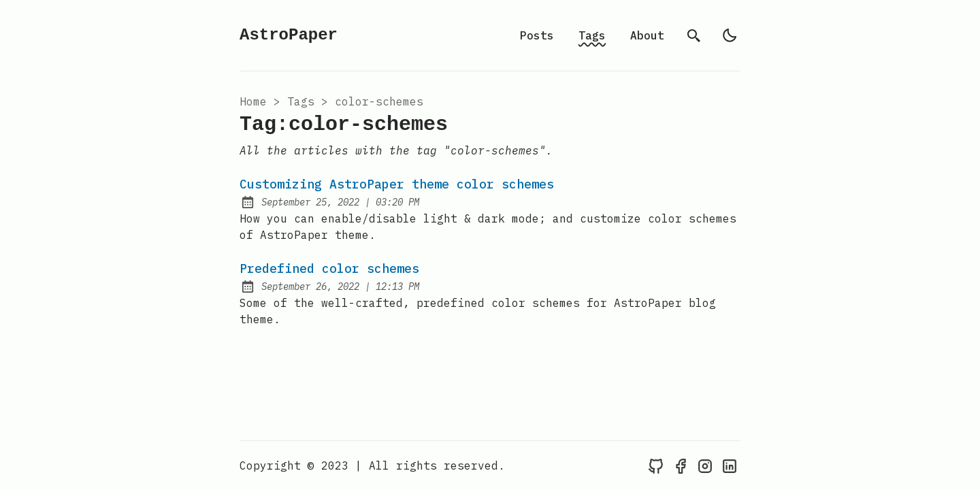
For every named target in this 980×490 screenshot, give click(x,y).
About (647, 35)
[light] (730, 35)
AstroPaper (289, 35)
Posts (537, 35)
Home (253, 101)
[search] (694, 35)
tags (301, 101)
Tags (592, 35)
